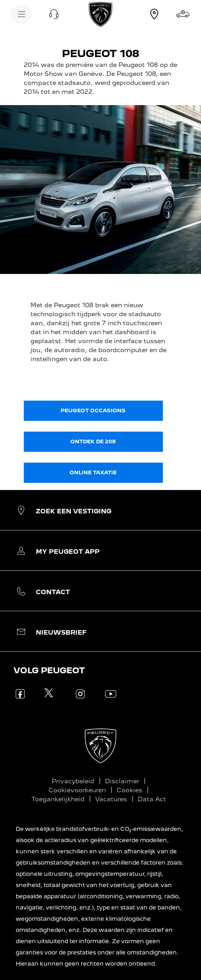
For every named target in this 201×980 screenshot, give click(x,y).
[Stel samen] (183, 14)
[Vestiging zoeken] (154, 14)
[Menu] (22, 14)
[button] (54, 14)
